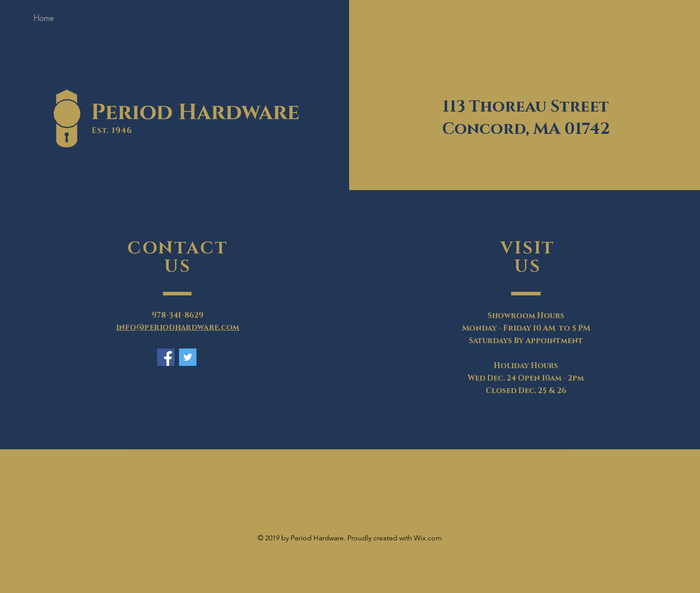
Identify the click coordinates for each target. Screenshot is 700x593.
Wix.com (428, 538)
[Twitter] (188, 357)
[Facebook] (166, 357)
